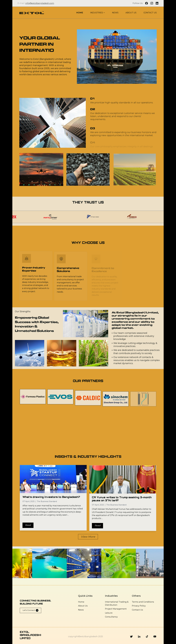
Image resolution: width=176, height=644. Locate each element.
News (81, 610)
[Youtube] (155, 637)
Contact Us (137, 610)
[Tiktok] (147, 637)
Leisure (109, 613)
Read (28, 527)
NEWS (115, 13)
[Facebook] (147, 3)
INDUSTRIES (98, 13)
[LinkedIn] (157, 3)
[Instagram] (152, 3)
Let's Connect (31, 610)
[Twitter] (131, 637)
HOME (80, 13)
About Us (83, 606)
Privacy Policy (139, 606)
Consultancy (111, 617)
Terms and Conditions (143, 602)
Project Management (116, 609)
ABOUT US (131, 13)
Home (81, 602)
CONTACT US (150, 13)
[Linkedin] (139, 637)
